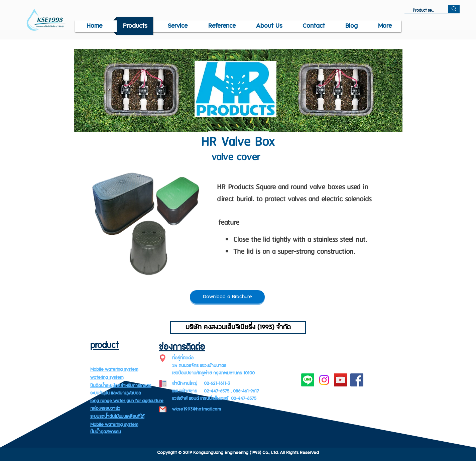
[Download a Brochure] (227, 297)
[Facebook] (357, 380)
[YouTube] (340, 380)
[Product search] (424, 11)
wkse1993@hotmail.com (197, 409)
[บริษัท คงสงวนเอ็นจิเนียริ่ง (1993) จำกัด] (238, 327)
